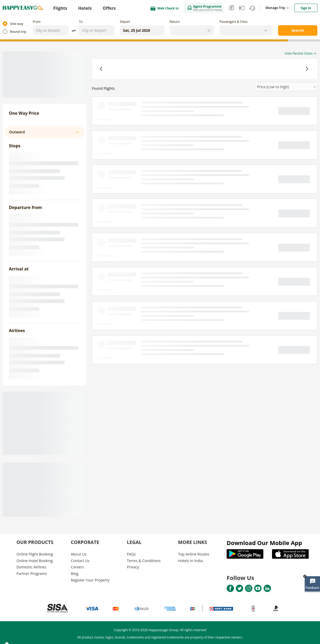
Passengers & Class (234, 22)
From (37, 22)
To (81, 22)
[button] (102, 69)
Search (298, 30)
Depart (125, 22)
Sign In (306, 8)
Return (175, 22)
